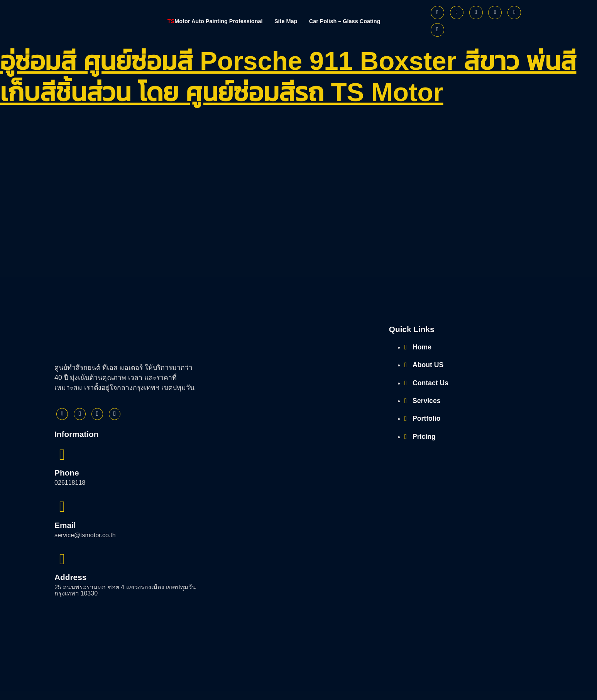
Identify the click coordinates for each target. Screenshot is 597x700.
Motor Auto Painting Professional (206, 21)
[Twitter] (457, 13)
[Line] (514, 13)
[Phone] (437, 30)
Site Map (287, 21)
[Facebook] (437, 13)
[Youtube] (495, 13)
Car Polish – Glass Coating (355, 21)
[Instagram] (476, 13)
